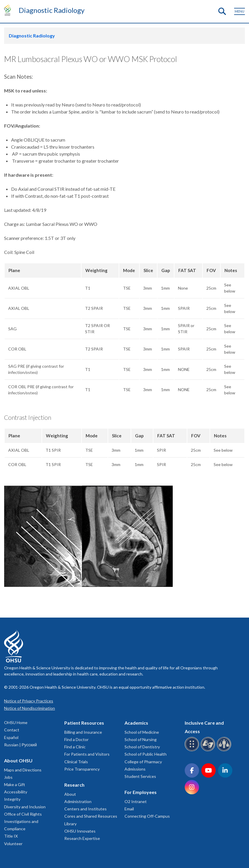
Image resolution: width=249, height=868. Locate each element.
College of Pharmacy (143, 762)
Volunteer (13, 844)
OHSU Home (16, 722)
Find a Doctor (76, 739)
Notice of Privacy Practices (29, 701)
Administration (78, 801)
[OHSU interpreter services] (225, 750)
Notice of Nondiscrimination (30, 708)
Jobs (8, 777)
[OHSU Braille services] (193, 750)
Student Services (140, 776)
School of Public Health (146, 754)
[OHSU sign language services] (209, 750)
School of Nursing (141, 739)
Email (129, 809)
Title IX (11, 836)
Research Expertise (82, 838)
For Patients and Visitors (87, 754)
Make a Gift (15, 784)
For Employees (141, 792)
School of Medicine (142, 732)
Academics (136, 723)
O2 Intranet (136, 801)
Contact (12, 730)
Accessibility (16, 792)
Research (74, 785)
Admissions (135, 769)
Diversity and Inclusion (25, 807)
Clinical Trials (76, 762)
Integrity (12, 799)
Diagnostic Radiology (52, 10)
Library (70, 824)
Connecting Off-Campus (147, 816)
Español (11, 737)
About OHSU (18, 760)
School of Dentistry (142, 747)
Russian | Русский (20, 745)
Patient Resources (84, 723)
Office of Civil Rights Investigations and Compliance (23, 821)
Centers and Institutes (85, 809)
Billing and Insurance (83, 732)
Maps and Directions (23, 770)
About (70, 794)
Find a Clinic (75, 747)
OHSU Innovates (80, 831)
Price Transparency (82, 769)
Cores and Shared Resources (91, 816)
